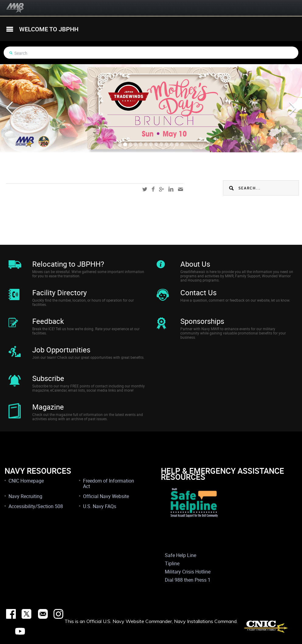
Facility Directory (59, 293)
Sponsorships (202, 321)
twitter (145, 189)
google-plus (161, 189)
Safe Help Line (181, 555)
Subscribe (48, 378)
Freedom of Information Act (109, 483)
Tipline (172, 563)
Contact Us (198, 293)
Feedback (48, 321)
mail (181, 189)
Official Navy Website (106, 496)
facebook (153, 189)
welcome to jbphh (49, 29)
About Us (195, 264)
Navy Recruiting (25, 496)
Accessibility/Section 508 (36, 506)
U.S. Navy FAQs (100, 506)
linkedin (171, 189)
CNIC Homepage (26, 481)
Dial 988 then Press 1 (188, 580)
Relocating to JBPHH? (68, 264)
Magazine (48, 407)
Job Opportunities (61, 350)
